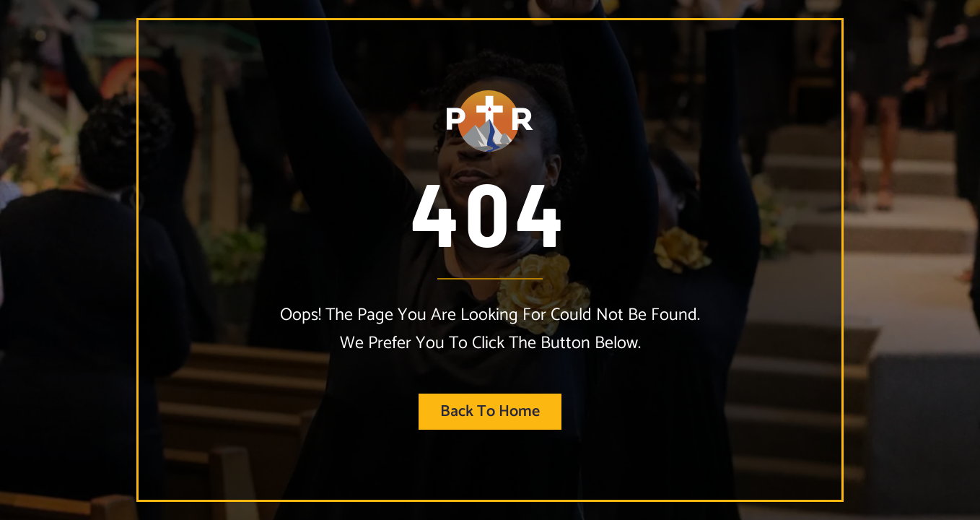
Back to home (490, 412)
